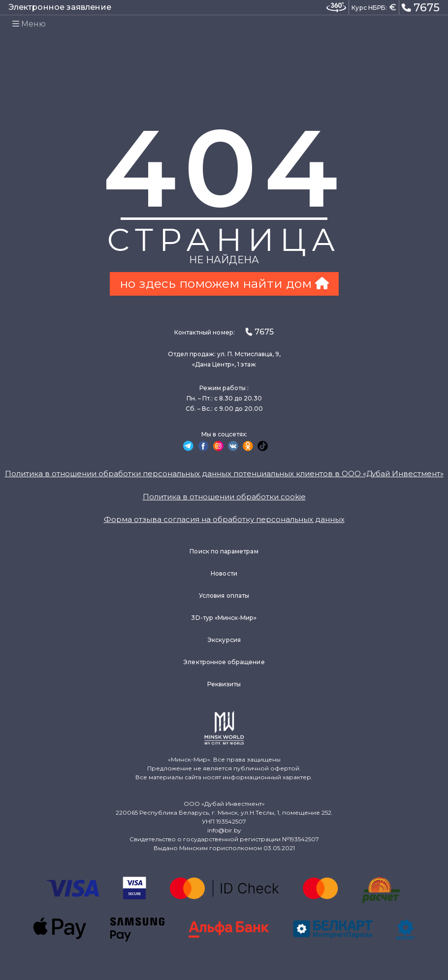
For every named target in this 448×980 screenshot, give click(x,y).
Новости (224, 573)
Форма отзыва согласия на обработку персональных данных (224, 519)
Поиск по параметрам (224, 551)
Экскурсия (224, 640)
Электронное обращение (224, 662)
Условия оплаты (224, 596)
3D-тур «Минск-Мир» (224, 618)
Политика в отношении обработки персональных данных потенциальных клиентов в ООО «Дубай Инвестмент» (224, 474)
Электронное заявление (60, 7)
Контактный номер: (224, 332)
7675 (420, 7)
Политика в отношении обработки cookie (224, 497)
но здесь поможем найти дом (224, 283)
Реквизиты (224, 684)
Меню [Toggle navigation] (29, 24)
